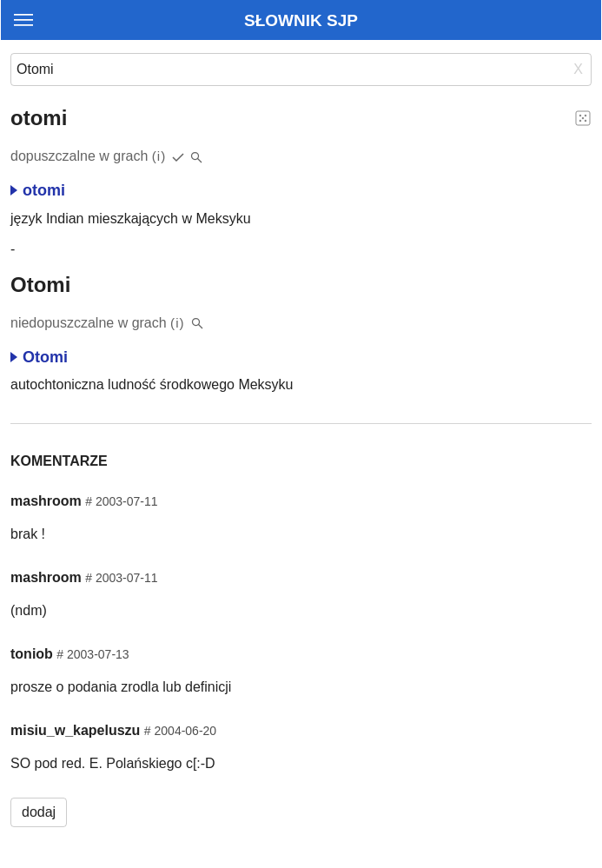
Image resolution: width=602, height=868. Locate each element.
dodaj (39, 812)
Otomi (39, 357)
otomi (38, 190)
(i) (159, 156)
